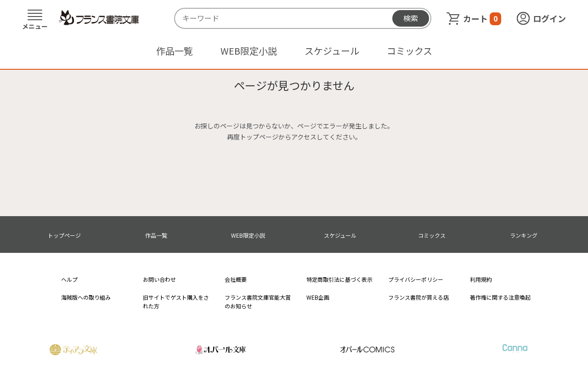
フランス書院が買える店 (418, 297)
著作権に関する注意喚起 (500, 297)
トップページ (64, 235)
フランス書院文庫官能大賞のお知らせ (258, 301)
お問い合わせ (159, 279)
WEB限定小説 (249, 51)
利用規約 (481, 279)
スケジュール (332, 51)
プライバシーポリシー (416, 279)
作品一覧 (175, 51)
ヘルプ (69, 279)
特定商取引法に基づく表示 (339, 279)
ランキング (524, 235)
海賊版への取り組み (86, 297)
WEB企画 (318, 297)
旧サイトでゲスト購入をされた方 (176, 301)
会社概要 (236, 279)
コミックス (410, 51)
